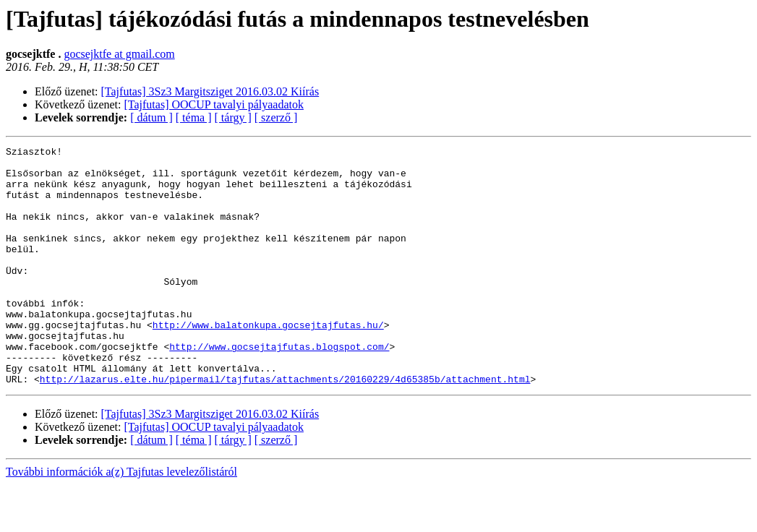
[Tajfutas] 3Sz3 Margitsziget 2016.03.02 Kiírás (210, 91)
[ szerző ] (276, 117)
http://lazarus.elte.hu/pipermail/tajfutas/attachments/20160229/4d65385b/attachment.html (285, 426)
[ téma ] (194, 117)
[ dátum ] (151, 117)
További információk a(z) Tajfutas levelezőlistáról (121, 519)
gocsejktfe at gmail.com (119, 54)
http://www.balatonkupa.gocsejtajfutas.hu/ (268, 361)
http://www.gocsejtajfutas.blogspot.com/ (279, 387)
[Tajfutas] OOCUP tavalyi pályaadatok (214, 104)
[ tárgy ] (233, 117)
